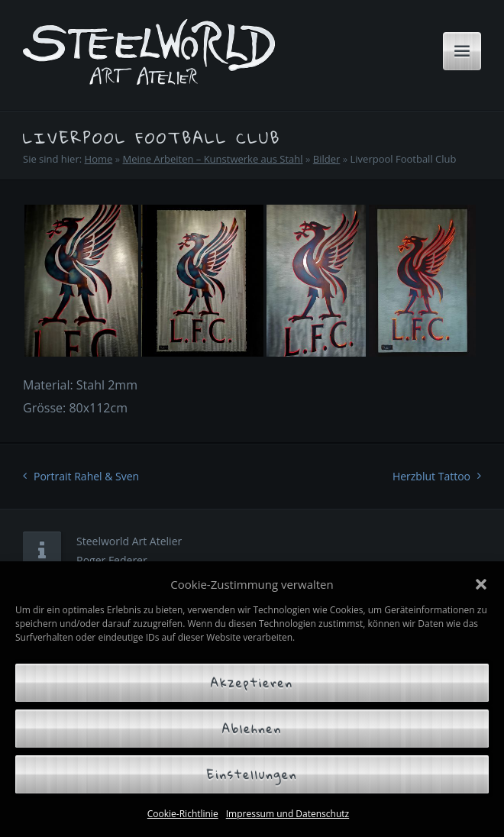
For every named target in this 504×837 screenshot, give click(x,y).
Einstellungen (252, 774)
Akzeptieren (252, 683)
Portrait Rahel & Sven (86, 476)
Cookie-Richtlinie (183, 814)
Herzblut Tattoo (431, 476)
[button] (481, 584)
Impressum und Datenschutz (288, 814)
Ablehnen (252, 729)
